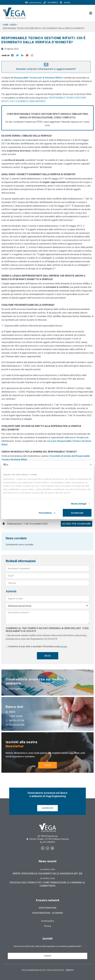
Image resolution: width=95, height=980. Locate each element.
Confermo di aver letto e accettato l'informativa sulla (38, 646)
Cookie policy (47, 921)
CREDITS (70, 970)
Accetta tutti (77, 513)
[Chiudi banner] (91, 465)
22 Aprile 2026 (47, 869)
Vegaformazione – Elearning (48, 913)
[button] (6, 55)
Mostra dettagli (79, 504)
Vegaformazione (47, 908)
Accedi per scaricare (76, 524)
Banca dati (14, 707)
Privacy (48, 926)
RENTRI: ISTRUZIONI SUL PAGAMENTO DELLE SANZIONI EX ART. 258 (47, 874)
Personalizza (47, 513)
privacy (64, 646)
